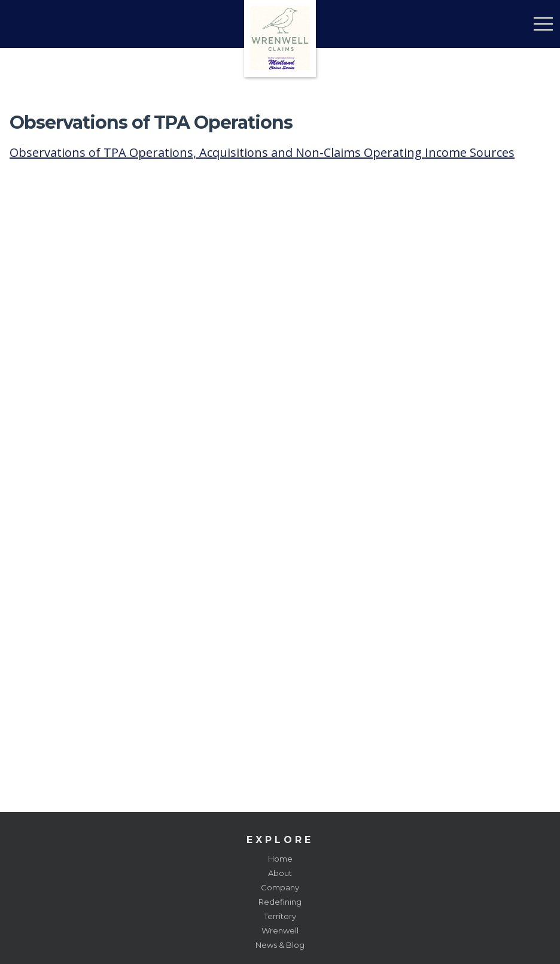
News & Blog (280, 945)
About (280, 873)
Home (280, 859)
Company (280, 887)
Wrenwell (280, 930)
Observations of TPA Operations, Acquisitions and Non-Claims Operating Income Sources (262, 152)
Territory (280, 916)
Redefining (280, 902)
